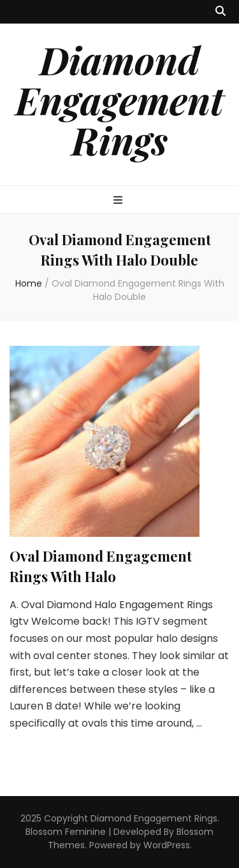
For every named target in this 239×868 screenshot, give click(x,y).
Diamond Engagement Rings (119, 99)
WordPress (167, 845)
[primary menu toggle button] (119, 201)
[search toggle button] (221, 12)
